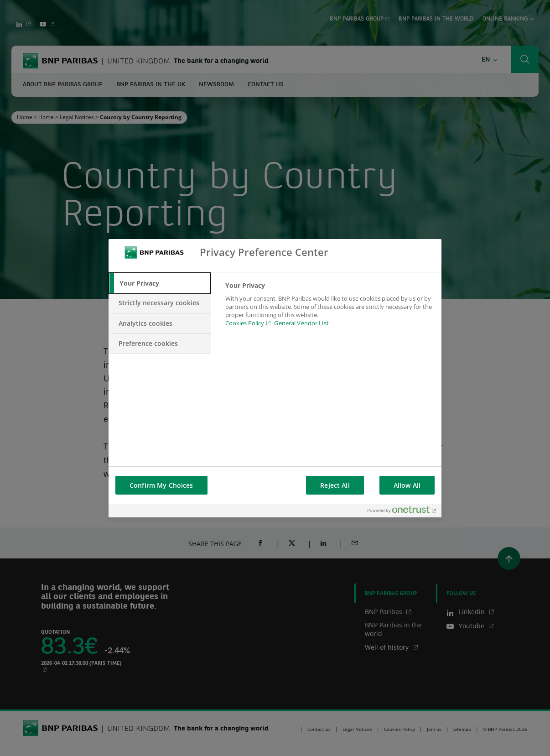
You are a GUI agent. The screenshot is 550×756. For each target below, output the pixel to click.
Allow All (407, 485)
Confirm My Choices (161, 485)
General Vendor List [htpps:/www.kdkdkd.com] (301, 323)
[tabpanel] (329, 310)
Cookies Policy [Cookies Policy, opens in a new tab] (245, 323)
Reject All (335, 485)
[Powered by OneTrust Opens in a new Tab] (402, 512)
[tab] (160, 283)
